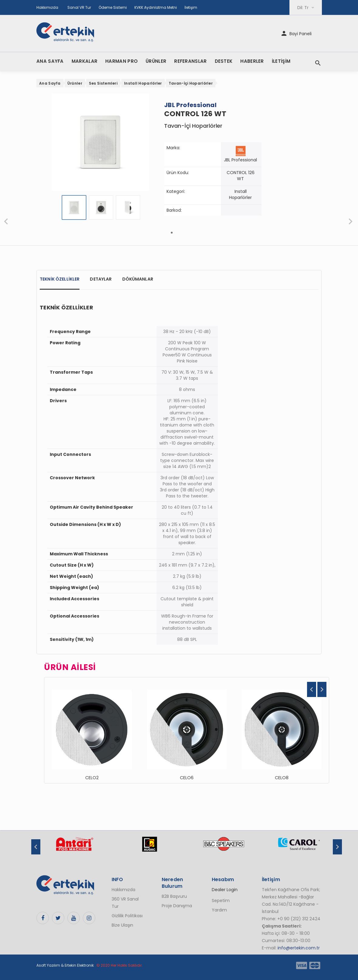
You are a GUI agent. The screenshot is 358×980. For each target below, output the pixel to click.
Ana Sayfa (50, 83)
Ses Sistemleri (103, 83)
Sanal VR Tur (79, 7)
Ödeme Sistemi (113, 7)
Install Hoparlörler (143, 83)
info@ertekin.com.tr (299, 948)
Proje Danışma (177, 906)
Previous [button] (312, 689)
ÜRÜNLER (156, 61)
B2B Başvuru (174, 896)
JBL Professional (240, 160)
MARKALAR (84, 61)
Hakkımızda (47, 7)
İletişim (191, 7)
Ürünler (75, 83)
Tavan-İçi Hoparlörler (191, 83)
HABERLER (252, 61)
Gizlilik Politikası (127, 916)
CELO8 (282, 778)
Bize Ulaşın (122, 925)
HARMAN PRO (122, 61)
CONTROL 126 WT (241, 176)
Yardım (219, 910)
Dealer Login (225, 890)
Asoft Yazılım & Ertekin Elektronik (65, 965)
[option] (92, 730)
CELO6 (187, 778)
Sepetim (221, 901)
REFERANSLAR (190, 61)
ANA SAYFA (50, 61)
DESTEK (224, 61)
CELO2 (92, 778)
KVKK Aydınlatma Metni (156, 7)
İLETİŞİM (281, 61)
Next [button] (322, 689)
